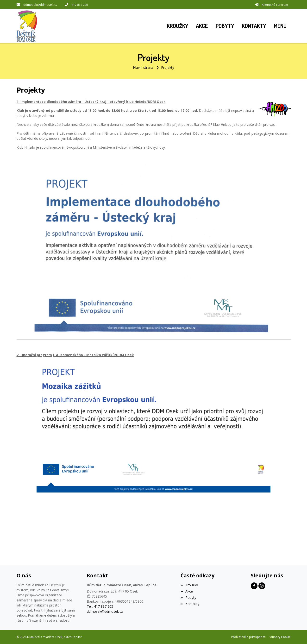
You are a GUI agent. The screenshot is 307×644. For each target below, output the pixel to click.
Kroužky (189, 585)
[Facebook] (254, 586)
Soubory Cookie (280, 637)
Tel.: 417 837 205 (100, 606)
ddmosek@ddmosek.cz (40, 5)
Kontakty (190, 604)
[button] (280, 26)
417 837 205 (80, 5)
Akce (187, 591)
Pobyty (188, 597)
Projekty (168, 67)
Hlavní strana (143, 67)
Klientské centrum (275, 5)
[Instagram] (262, 586)
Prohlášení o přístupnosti (248, 637)
